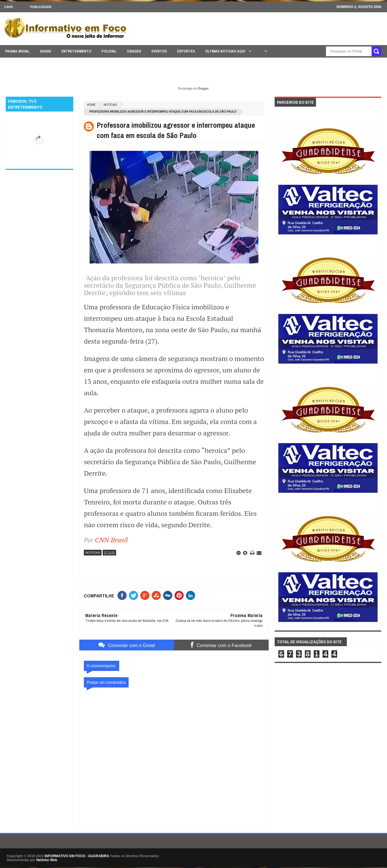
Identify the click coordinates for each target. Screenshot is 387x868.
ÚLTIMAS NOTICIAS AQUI (226, 51)
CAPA (9, 7)
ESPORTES (186, 51)
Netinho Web (47, 860)
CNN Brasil (112, 540)
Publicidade (41, 7)
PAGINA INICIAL (17, 51)
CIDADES (134, 51)
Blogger (203, 88)
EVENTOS (159, 51)
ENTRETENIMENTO (76, 51)
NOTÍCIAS (110, 105)
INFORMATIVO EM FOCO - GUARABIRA (77, 856)
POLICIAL (109, 51)
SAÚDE (45, 51)
